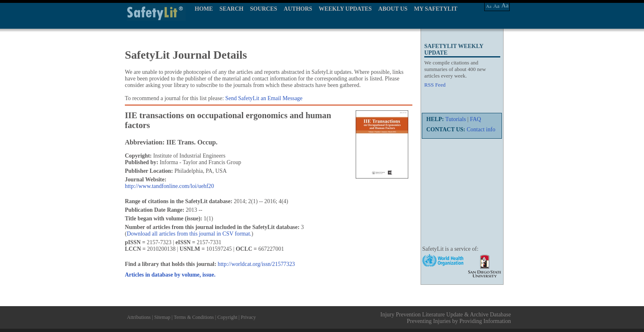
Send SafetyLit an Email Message (264, 98)
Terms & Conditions (194, 317)
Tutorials (455, 119)
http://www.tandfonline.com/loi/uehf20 (169, 186)
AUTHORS (298, 9)
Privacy (248, 317)
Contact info (481, 129)
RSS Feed (435, 85)
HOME (204, 9)
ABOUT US (393, 9)
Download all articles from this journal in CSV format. (189, 234)
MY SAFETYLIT (436, 9)
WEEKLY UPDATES (345, 9)
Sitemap (162, 317)
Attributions (139, 317)
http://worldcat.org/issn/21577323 (256, 264)
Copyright (227, 317)
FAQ (475, 119)
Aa (489, 6)
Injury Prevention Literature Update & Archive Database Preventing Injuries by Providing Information (446, 318)
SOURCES (264, 9)
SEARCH (231, 9)
